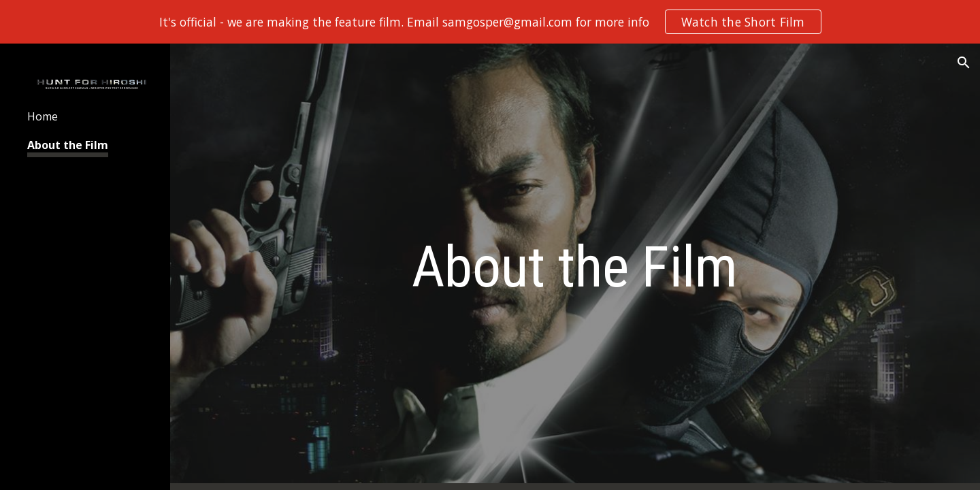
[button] (964, 63)
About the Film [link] (68, 145)
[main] (575, 267)
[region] (490, 22)
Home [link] (43, 116)
